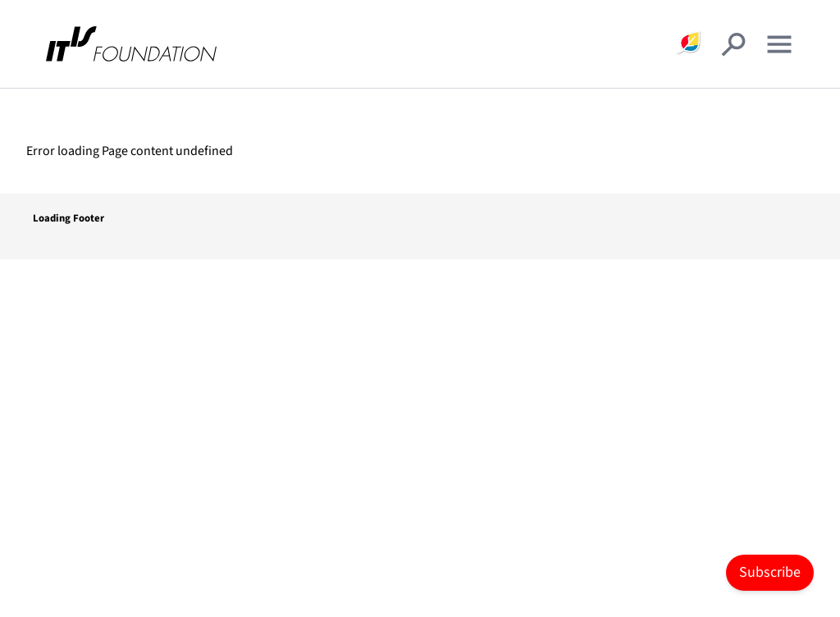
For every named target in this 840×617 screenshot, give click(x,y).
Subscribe (770, 572)
